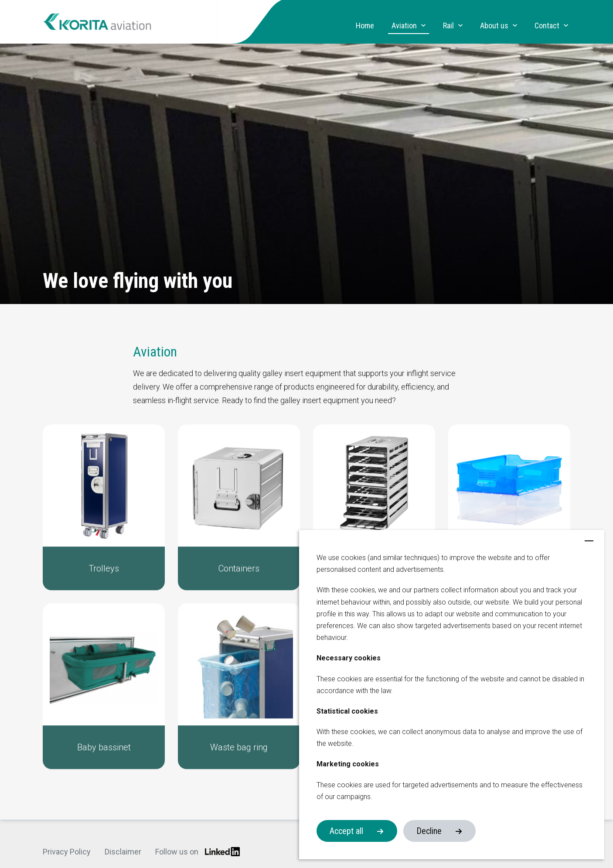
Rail (448, 26)
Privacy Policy (67, 852)
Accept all (346, 831)
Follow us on (198, 852)
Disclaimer (123, 852)
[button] (104, 514)
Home (365, 26)
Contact (547, 26)
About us (494, 26)
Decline (429, 831)
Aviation (404, 26)
